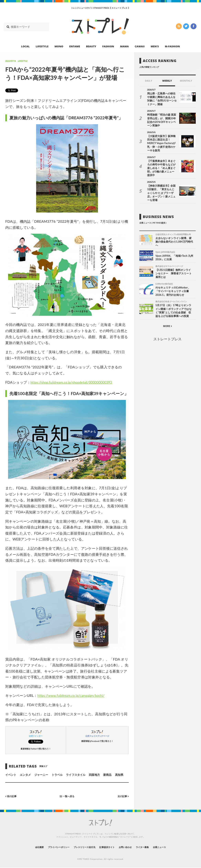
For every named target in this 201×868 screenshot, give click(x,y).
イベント (11, 775)
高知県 (119, 775)
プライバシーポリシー (48, 847)
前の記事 (12, 796)
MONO (59, 46)
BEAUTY (91, 46)
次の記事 (122, 796)
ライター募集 (153, 847)
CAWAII (140, 46)
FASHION (108, 46)
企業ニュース (174, 847)
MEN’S (155, 46)
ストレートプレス (167, 322)
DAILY (148, 81)
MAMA (124, 46)
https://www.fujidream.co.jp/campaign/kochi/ (74, 695)
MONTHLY (186, 81)
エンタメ (25, 775)
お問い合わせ (132, 847)
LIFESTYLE (42, 46)
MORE (168, 309)
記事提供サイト (109, 847)
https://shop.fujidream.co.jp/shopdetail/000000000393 (75, 382)
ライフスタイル (76, 775)
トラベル (57, 775)
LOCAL (26, 46)
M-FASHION (172, 46)
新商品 (107, 775)
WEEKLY (167, 81)
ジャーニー (41, 775)
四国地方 (94, 775)
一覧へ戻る (67, 796)
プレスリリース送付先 (81, 847)
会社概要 (24, 847)
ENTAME (75, 46)
